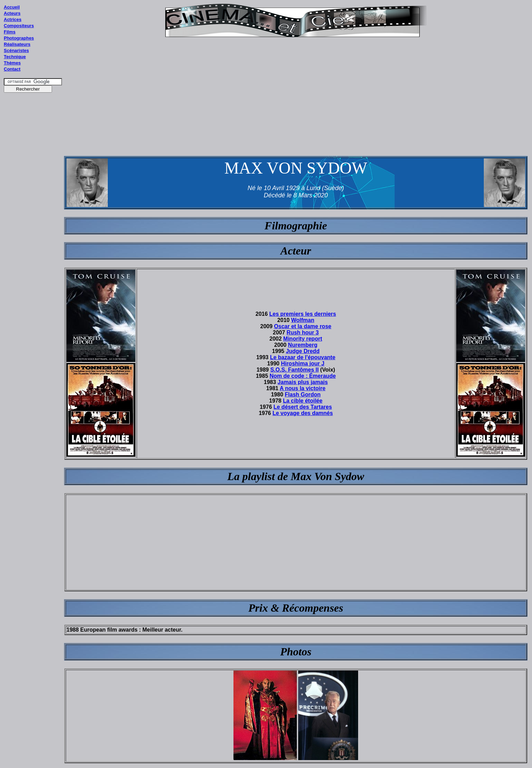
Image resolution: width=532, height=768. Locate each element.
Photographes (19, 38)
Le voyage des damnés (302, 413)
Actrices (13, 19)
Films (10, 32)
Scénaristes (16, 50)
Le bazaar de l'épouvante (303, 357)
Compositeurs (19, 26)
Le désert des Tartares (303, 407)
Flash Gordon (303, 395)
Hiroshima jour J (303, 364)
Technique (15, 57)
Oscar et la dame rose (303, 326)
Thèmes (12, 63)
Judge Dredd (303, 351)
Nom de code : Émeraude (303, 376)
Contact (12, 69)
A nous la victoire (302, 388)
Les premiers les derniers (303, 314)
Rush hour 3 (302, 333)
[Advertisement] (33, 227)
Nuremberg (302, 345)
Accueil (12, 7)
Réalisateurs (17, 44)
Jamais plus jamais (303, 382)
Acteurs (12, 13)
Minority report (303, 339)
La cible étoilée (303, 401)
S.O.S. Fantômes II (294, 370)
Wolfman (302, 320)
